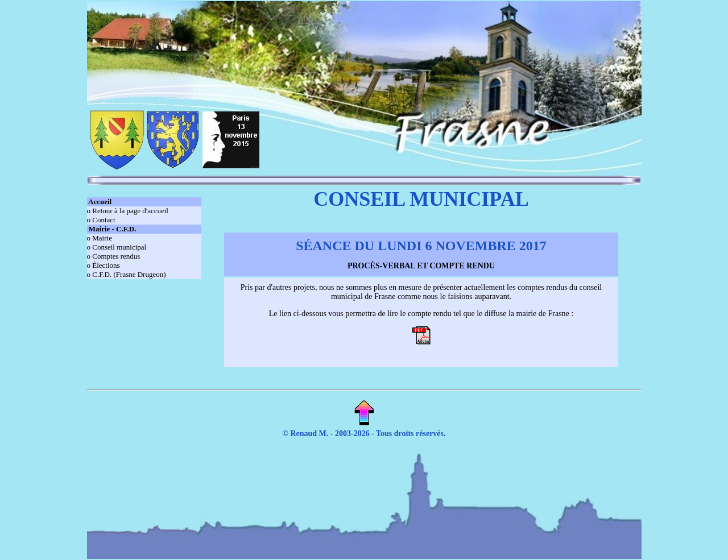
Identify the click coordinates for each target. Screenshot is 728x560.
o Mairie (100, 238)
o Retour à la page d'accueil (128, 211)
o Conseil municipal (117, 247)
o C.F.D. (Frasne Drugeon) (127, 274)
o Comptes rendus (114, 256)
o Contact (101, 220)
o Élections (104, 265)
